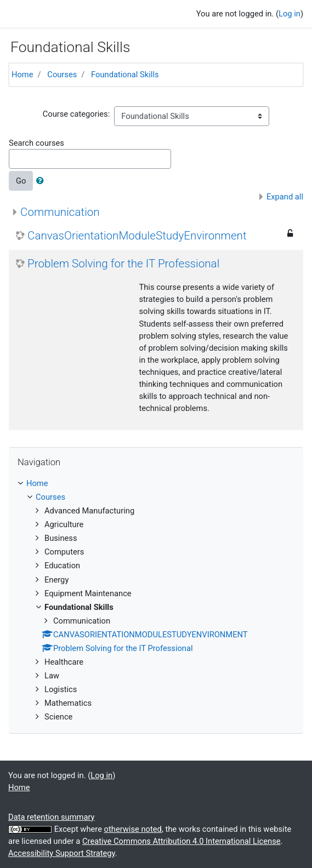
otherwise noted (133, 829)
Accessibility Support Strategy (62, 853)
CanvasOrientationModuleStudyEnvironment (137, 236)
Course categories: (76, 114)
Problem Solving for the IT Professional (123, 264)
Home (22, 75)
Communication (60, 212)
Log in (290, 14)
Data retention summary (52, 817)
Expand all (285, 197)
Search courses (36, 143)
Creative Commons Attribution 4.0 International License (181, 841)
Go (21, 181)
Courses (62, 75)
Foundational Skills (125, 75)
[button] (42, 181)
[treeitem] (156, 483)
